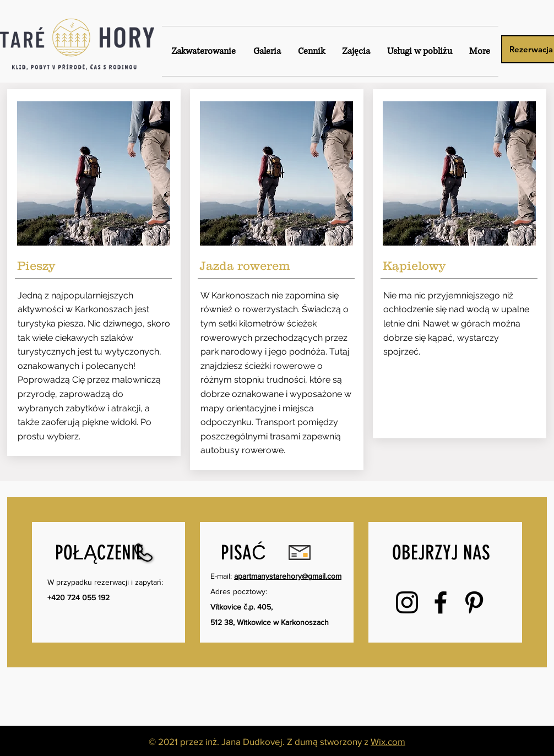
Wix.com (388, 741)
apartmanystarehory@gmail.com (288, 576)
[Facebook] (441, 602)
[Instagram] (407, 602)
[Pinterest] (474, 602)
